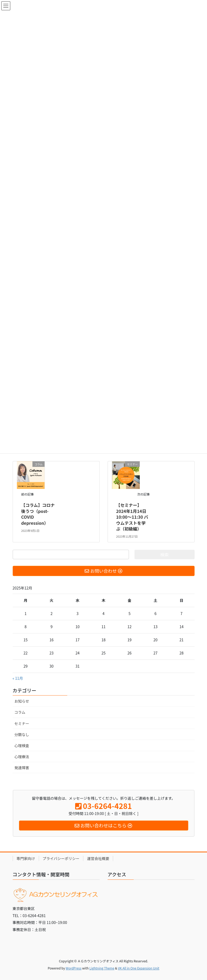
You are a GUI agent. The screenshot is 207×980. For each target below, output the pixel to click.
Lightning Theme (102, 968)
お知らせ (22, 701)
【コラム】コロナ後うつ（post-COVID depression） (38, 514)
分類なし (22, 734)
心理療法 (22, 757)
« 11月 (18, 678)
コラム (20, 712)
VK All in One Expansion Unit (139, 968)
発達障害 (22, 768)
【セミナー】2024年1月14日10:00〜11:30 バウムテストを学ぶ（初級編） (132, 517)
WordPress (74, 968)
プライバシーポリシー (61, 858)
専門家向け (26, 858)
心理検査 (22, 746)
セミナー (22, 723)
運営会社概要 (98, 858)
